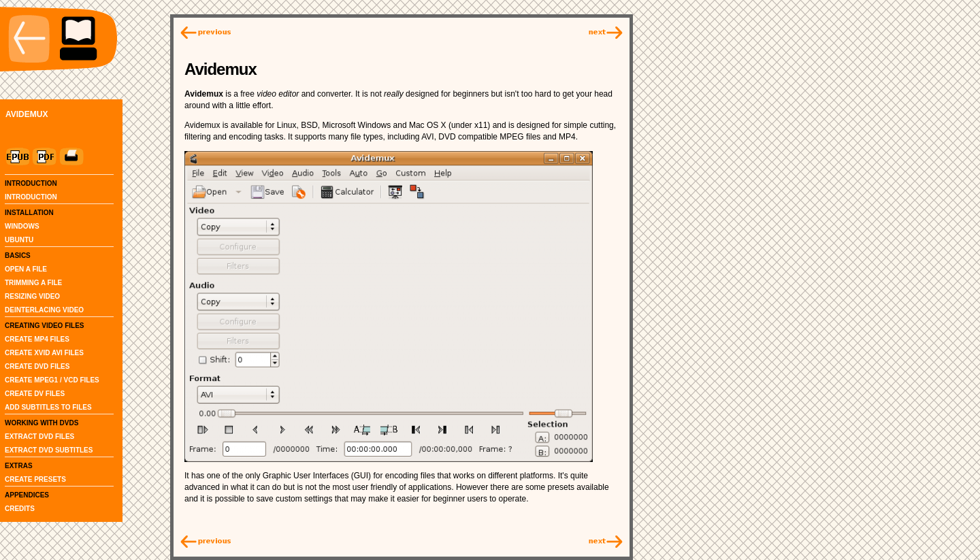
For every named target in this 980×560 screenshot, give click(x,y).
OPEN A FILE (26, 269)
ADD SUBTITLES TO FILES (48, 407)
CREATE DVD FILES (37, 366)
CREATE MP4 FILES (37, 339)
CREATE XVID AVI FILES (44, 353)
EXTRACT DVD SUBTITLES (49, 450)
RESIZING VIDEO (32, 296)
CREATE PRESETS (35, 479)
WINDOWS (22, 226)
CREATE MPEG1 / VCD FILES (52, 380)
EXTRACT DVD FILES (39, 437)
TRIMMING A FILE (33, 283)
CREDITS (20, 509)
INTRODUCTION (31, 197)
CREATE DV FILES (35, 394)
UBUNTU (19, 240)
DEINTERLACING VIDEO (44, 310)
